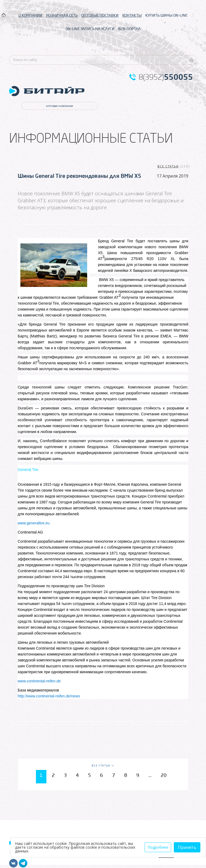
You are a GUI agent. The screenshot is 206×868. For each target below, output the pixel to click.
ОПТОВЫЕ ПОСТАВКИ (100, 15)
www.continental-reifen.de (39, 681)
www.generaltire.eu (34, 523)
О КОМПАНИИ (30, 15)
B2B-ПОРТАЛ (129, 29)
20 (164, 775)
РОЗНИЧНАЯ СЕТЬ (62, 15)
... (150, 775)
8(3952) (166, 77)
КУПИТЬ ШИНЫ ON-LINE (166, 15)
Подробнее (158, 847)
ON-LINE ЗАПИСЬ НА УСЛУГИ (90, 29)
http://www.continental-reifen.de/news (49, 696)
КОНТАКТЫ (132, 15)
